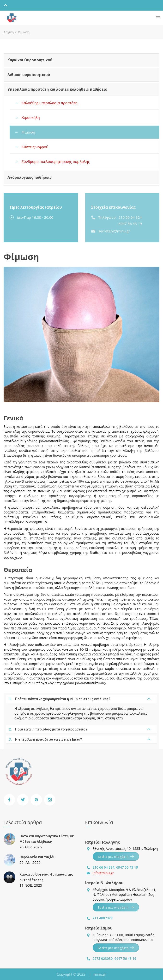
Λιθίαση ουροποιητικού (29, 75)
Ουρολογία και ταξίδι (37, 857)
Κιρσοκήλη (31, 117)
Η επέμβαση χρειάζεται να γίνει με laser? (45, 739)
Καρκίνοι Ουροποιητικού (30, 60)
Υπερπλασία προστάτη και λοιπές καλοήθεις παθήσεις (57, 89)
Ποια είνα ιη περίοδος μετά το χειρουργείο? (48, 729)
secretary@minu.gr (114, 231)
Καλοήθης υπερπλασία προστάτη (50, 103)
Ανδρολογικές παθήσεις (30, 177)
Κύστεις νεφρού (35, 147)
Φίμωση (28, 132)
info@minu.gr (103, 873)
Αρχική (9, 32)
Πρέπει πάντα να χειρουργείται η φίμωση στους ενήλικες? (60, 699)
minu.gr (100, 974)
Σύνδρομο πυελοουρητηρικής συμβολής (56, 161)
